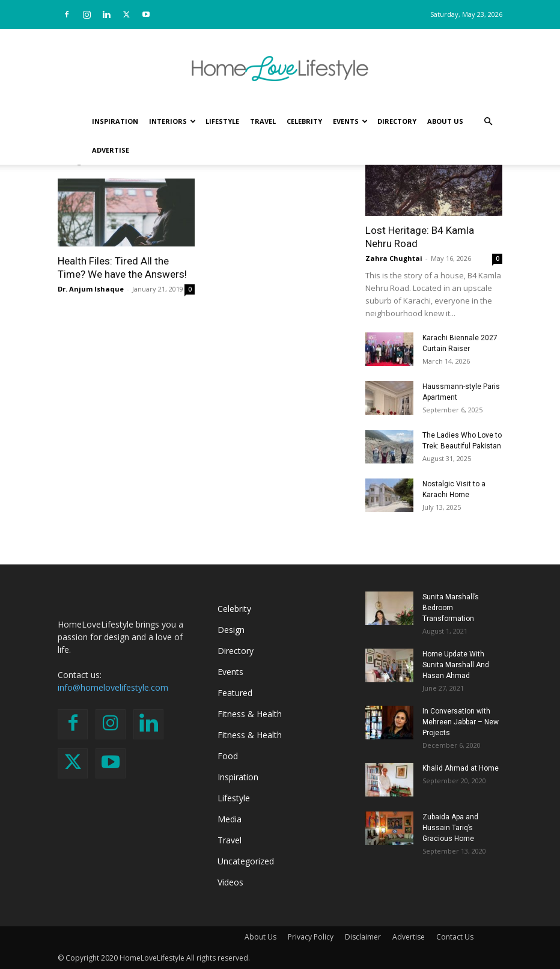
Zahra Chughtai (394, 258)
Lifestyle (222, 121)
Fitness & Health (250, 714)
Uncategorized (246, 861)
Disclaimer (363, 937)
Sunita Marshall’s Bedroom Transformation (451, 608)
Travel (263, 121)
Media (230, 819)
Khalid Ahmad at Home (461, 768)
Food (228, 756)
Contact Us (455, 937)
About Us (445, 121)
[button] (488, 122)
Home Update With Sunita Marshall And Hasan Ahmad (456, 665)
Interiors (172, 121)
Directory (397, 121)
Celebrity (304, 121)
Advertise (111, 150)
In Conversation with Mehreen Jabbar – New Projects (461, 722)
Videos (230, 882)
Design (231, 630)
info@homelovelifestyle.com (113, 687)
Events (350, 121)
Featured (235, 693)
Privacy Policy (311, 937)
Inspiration (115, 121)
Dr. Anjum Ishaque (91, 289)
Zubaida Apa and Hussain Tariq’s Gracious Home (450, 828)
